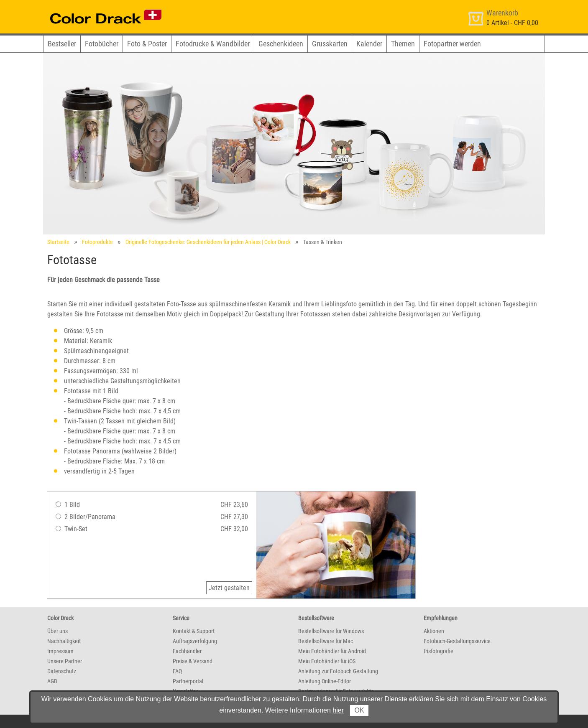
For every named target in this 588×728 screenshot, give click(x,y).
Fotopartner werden (452, 44)
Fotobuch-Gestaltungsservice (457, 641)
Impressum (60, 651)
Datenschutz (62, 671)
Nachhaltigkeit (64, 641)
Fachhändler (187, 651)
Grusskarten (330, 44)
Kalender (369, 44)
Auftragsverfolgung (195, 641)
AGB (52, 681)
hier (338, 710)
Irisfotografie (438, 651)
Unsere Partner (65, 661)
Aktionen (434, 631)
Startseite (58, 242)
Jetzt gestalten (229, 588)
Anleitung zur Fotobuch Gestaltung (338, 671)
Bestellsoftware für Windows (331, 631)
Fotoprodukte (97, 242)
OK (359, 710)
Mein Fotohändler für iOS (327, 661)
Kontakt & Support (194, 631)
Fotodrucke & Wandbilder (213, 44)
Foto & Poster (147, 44)
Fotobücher (102, 44)
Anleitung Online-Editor (325, 681)
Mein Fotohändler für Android (332, 651)
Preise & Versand (193, 661)
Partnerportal (188, 681)
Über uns (58, 631)
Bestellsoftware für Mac (326, 641)
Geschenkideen (281, 44)
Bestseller (62, 44)
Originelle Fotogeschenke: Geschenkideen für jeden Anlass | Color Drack (208, 242)
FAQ (177, 671)
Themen (403, 44)
